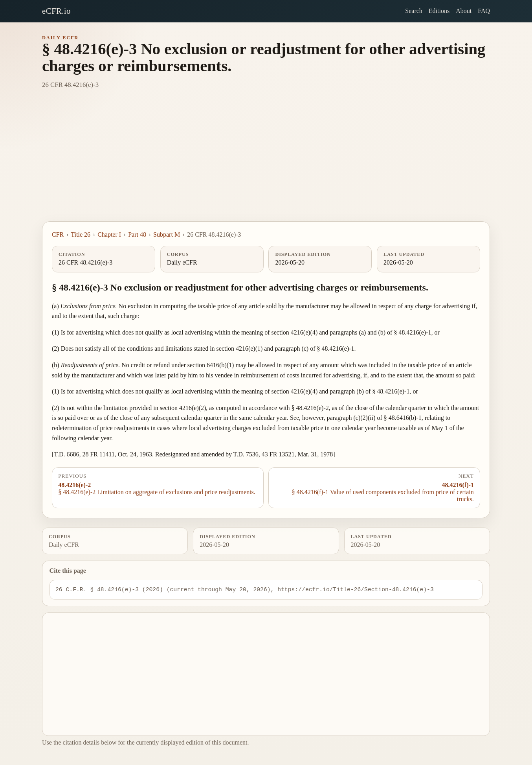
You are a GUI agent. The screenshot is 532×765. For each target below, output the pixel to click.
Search (414, 11)
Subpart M (167, 234)
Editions (439, 11)
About (464, 11)
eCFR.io (56, 11)
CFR (58, 234)
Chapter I (109, 234)
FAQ (484, 11)
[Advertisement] (266, 162)
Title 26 (81, 234)
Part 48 (137, 234)
